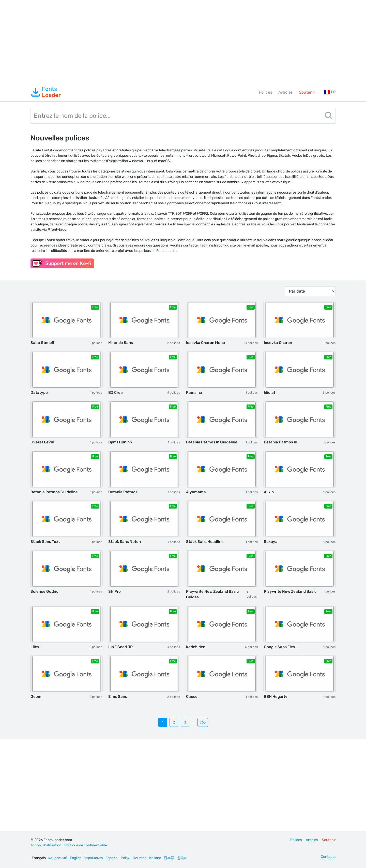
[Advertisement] (183, 42)
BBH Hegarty (276, 697)
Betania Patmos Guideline (54, 492)
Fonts (46, 92)
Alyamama (196, 492)
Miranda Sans (121, 343)
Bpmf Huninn (120, 442)
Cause (192, 697)
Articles (286, 92)
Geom (36, 697)
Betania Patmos (123, 492)
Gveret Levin (42, 442)
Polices (265, 92)
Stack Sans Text (45, 542)
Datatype (39, 393)
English (76, 858)
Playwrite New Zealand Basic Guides (212, 594)
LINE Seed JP (120, 647)
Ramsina (194, 393)
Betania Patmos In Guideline (212, 442)
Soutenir (307, 92)
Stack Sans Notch (125, 542)
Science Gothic (44, 591)
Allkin (269, 492)
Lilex (35, 647)
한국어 (182, 858)
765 (203, 722)
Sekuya (271, 542)
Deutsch (140, 858)
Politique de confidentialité (86, 845)
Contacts (328, 857)
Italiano (155, 858)
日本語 (169, 858)
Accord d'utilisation (46, 845)
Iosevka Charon (278, 343)
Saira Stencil (42, 343)
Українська (94, 858)
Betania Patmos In (280, 442)
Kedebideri (196, 647)
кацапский (58, 858)
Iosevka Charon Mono (205, 343)
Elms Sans (118, 697)
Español (112, 858)
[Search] (329, 116)
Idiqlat (270, 393)
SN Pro (115, 591)
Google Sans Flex (279, 647)
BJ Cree (116, 393)
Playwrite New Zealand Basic (290, 591)
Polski (125, 858)
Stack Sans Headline (205, 542)
